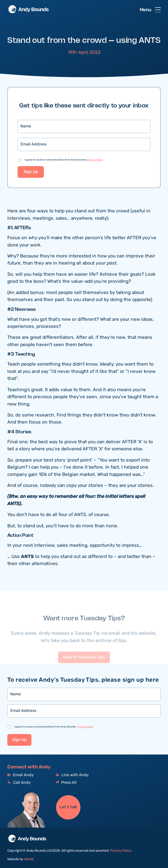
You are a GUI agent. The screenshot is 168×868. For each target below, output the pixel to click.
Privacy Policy (95, 160)
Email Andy (20, 775)
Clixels (29, 859)
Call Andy (19, 783)
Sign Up (31, 173)
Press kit (66, 783)
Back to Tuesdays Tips (84, 666)
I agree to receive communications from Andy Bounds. (64, 160)
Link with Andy (72, 775)
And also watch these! (84, 564)
